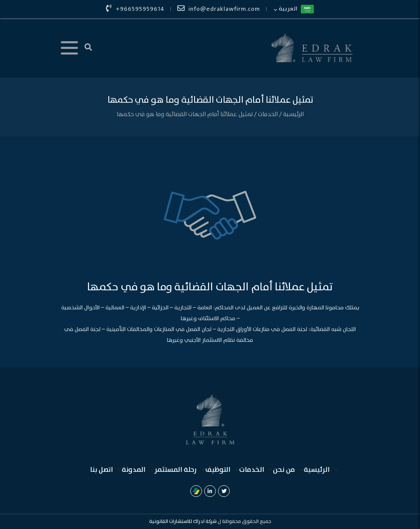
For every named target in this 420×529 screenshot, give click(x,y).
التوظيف (218, 470)
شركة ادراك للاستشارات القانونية (183, 521)
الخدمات (267, 114)
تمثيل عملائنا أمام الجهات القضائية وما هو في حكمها (185, 114)
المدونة (134, 470)
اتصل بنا (102, 470)
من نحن (284, 470)
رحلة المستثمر (176, 470)
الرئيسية (293, 114)
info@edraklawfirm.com (219, 9)
